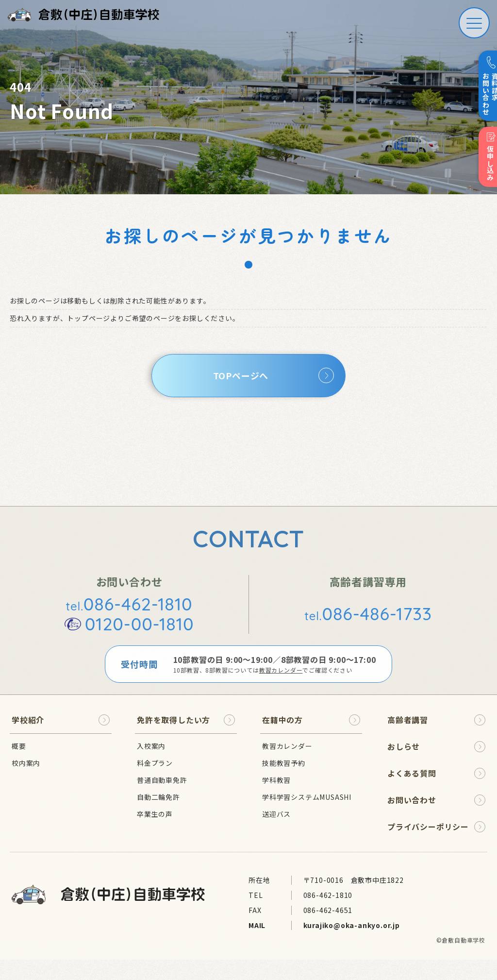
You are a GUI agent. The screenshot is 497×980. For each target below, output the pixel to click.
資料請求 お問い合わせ (486, 86)
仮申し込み (486, 157)
